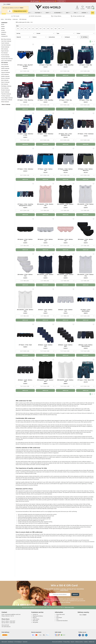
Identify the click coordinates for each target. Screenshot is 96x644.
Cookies (86, 642)
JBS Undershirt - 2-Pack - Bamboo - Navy (45, 275)
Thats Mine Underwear (6, 94)
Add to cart (25, 75)
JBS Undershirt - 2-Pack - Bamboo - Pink (45, 205)
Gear (68, 13)
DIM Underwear (5, 49)
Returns (35, 618)
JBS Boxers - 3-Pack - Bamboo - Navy (45, 310)
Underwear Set (4, 36)
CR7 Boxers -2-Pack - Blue (45, 65)
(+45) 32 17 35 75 (9, 616)
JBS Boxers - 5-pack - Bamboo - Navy (45, 346)
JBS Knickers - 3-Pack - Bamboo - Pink (65, 240)
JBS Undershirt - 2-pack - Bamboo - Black (45, 381)
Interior (85, 13)
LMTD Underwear (5, 74)
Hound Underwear (5, 55)
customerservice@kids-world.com (13, 614)
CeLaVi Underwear (5, 43)
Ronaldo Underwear (5, 90)
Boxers (3, 24)
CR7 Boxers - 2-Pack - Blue (86, 65)
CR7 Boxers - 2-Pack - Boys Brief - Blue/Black (25, 66)
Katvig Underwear (5, 67)
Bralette (3, 26)
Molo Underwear (5, 80)
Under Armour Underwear (7, 100)
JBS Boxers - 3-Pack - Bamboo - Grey (65, 310)
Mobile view (92, 642)
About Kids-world (60, 614)
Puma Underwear (5, 88)
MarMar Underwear (5, 76)
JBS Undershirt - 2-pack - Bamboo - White (65, 381)
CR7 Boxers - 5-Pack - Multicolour (45, 134)
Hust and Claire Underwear (7, 59)
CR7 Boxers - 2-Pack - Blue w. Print (86, 380)
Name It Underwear (5, 82)
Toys (76, 13)
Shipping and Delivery (38, 616)
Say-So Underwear (5, 92)
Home (2, 19)
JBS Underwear (23, 19)
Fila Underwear (4, 53)
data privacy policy (69, 607)
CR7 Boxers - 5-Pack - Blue (65, 100)
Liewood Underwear (5, 72)
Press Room (59, 618)
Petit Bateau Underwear (6, 86)
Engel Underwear (5, 51)
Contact (4, 612)
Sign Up (75, 595)
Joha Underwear (5, 65)
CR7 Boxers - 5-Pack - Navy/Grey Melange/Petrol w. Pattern (25, 205)
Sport (48, 13)
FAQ (57, 619)
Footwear (38, 13)
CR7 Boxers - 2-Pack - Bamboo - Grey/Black (65, 170)
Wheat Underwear (5, 102)
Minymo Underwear (5, 78)
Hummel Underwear (5, 57)
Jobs (57, 616)
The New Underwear (6, 96)
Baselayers (3, 34)
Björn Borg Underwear (6, 39)
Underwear (15, 19)
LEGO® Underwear (5, 69)
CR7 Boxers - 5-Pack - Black (25, 345)
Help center (35, 621)
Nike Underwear (5, 84)
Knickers (3, 30)
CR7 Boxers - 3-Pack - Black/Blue (45, 100)
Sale (93, 13)
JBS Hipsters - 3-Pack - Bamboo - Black (25, 240)
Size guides (35, 622)
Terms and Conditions (57, 642)
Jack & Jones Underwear (6, 61)
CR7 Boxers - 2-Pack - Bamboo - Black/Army (86, 170)
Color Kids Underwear (6, 45)
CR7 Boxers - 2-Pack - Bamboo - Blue (45, 170)
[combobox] (25, 71)
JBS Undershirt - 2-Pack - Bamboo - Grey (86, 205)
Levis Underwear (5, 70)
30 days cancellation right (78, 16)
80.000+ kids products (35, 16)
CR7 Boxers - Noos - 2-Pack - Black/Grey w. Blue (65, 135)
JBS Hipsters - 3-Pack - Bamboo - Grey (45, 240)
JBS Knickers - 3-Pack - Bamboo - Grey (25, 275)
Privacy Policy (67, 642)
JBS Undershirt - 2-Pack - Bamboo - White (25, 310)
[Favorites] (33, 45)
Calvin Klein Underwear (6, 41)
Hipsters (3, 28)
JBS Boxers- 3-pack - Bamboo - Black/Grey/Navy (86, 346)
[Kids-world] (48, 7)
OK (10, 11)
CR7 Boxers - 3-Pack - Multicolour (86, 134)
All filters (84, 37)
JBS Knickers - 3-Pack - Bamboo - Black (86, 240)
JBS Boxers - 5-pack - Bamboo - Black (65, 346)
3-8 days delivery (56, 16)
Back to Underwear (6, 105)
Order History (36, 619)
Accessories (58, 13)
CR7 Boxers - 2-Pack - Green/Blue (65, 65)
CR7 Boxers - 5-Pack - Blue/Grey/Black (86, 310)
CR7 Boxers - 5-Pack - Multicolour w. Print (25, 135)
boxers (76, 542)
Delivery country (79, 642)
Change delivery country (20, 11)
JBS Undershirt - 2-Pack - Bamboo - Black (65, 205)
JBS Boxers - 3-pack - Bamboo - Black (25, 381)
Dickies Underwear (5, 47)
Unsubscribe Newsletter (62, 621)
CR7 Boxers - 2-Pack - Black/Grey (25, 100)
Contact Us (35, 614)
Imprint (72, 642)
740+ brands (15, 16)
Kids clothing (8, 19)
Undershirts (4, 32)
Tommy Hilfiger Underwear (7, 98)
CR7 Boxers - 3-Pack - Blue (86, 100)
